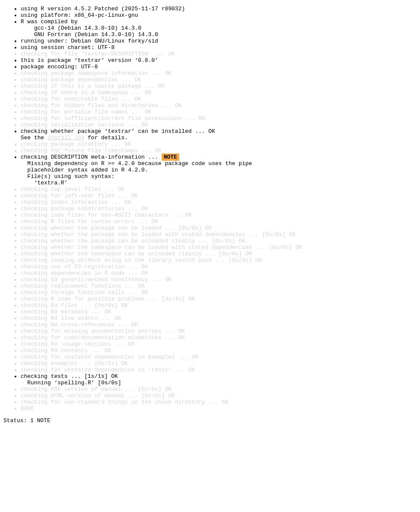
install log (66, 164)
